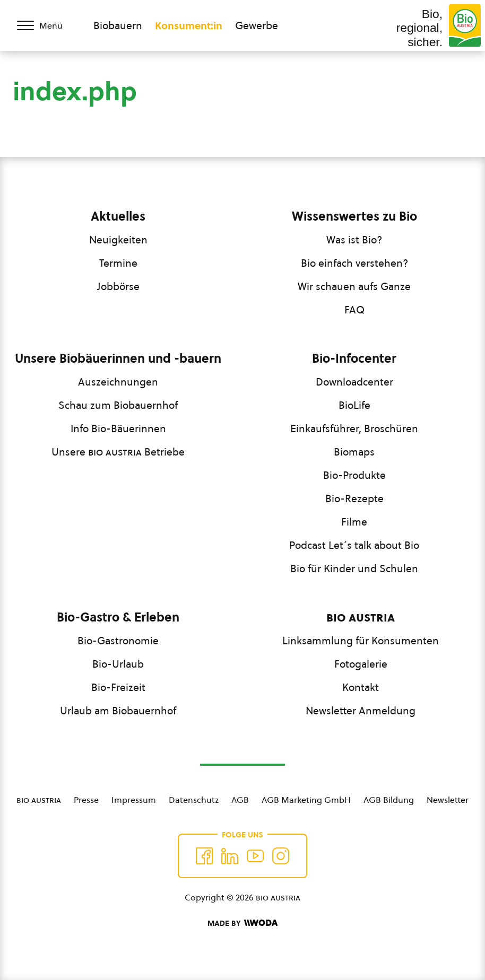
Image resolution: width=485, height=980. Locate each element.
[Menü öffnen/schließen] (47, 25)
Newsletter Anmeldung (361, 711)
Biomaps (354, 452)
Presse (86, 800)
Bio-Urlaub (118, 664)
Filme (354, 522)
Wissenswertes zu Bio (354, 216)
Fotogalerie (361, 664)
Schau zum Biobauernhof (118, 405)
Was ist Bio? (354, 240)
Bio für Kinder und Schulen (354, 568)
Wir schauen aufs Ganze (354, 286)
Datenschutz (194, 800)
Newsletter (448, 800)
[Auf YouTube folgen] (255, 856)
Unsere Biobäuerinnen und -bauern (118, 358)
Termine (118, 263)
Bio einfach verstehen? (354, 263)
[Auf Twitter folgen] (230, 856)
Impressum (134, 800)
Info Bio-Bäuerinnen (118, 428)
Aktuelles (118, 216)
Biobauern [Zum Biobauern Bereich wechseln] (118, 25)
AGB (240, 800)
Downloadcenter (354, 382)
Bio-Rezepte (354, 498)
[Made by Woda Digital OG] (242, 923)
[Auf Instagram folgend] (281, 856)
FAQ (354, 310)
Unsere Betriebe (118, 452)
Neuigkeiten (118, 240)
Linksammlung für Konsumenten (361, 641)
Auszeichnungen (118, 382)
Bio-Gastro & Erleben (118, 617)
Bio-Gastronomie (118, 641)
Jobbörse (118, 286)
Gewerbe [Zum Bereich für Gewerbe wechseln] (257, 25)
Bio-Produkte (354, 475)
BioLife (354, 405)
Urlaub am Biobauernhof (118, 711)
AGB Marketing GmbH (306, 800)
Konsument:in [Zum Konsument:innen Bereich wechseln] (189, 25)
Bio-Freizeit (118, 687)
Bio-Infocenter (354, 358)
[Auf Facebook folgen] (204, 856)
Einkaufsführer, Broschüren (354, 428)
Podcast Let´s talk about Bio (354, 545)
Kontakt (361, 687)
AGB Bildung (389, 800)
